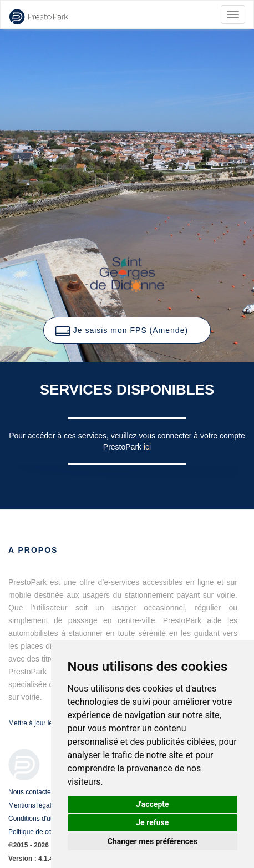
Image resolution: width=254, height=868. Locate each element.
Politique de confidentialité (47, 832)
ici (147, 447)
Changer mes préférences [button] (153, 841)
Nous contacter (31, 792)
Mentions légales (33, 805)
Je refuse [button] (152, 822)
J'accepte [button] (153, 804)
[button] (127, 330)
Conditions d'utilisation (41, 819)
